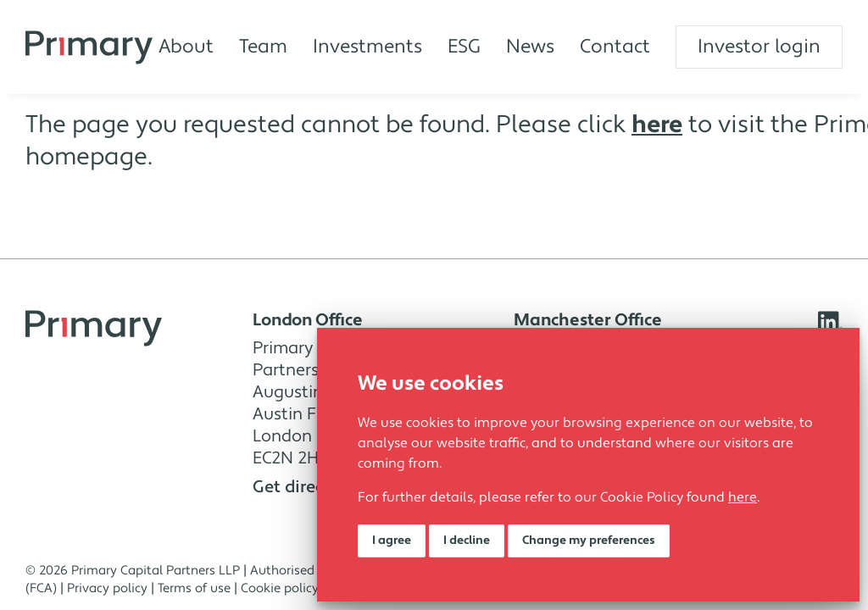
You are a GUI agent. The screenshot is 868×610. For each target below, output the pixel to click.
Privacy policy (107, 588)
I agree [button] (392, 541)
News (530, 47)
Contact (615, 47)
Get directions (314, 487)
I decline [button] (467, 541)
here (743, 497)
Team (263, 47)
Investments (367, 47)
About (186, 47)
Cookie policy (280, 588)
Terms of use (194, 588)
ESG (464, 47)
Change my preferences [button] (589, 541)
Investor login (759, 47)
